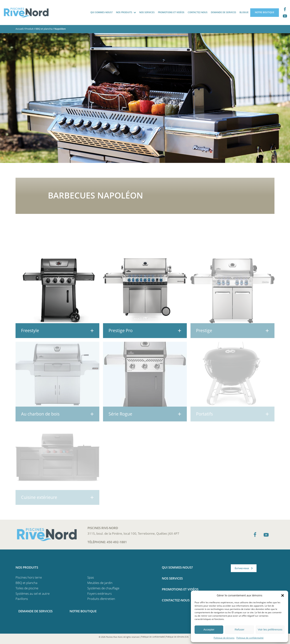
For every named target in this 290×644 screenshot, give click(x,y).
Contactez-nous (198, 12)
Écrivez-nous (242, 568)
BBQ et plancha (44, 29)
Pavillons (22, 599)
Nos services (147, 12)
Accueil (19, 29)
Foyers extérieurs (100, 593)
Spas (91, 577)
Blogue (244, 12)
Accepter (209, 629)
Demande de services (224, 12)
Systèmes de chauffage (103, 588)
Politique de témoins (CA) (177, 637)
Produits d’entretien (101, 599)
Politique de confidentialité (250, 638)
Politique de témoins (224, 638)
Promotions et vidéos (171, 12)
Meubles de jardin (100, 583)
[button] (283, 595)
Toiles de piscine (27, 588)
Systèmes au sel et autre (33, 593)
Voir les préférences (270, 629)
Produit (29, 29)
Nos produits (124, 12)
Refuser (240, 629)
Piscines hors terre (29, 577)
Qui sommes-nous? (102, 12)
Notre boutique (265, 12)
